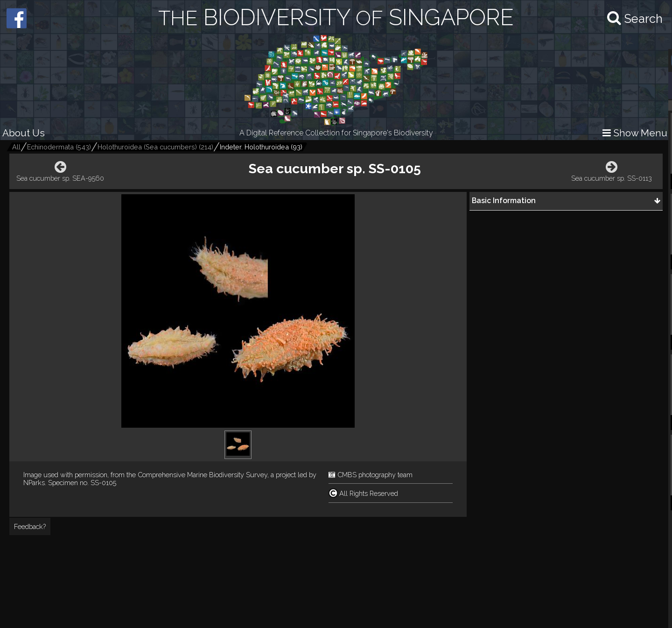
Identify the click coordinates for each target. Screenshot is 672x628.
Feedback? (30, 526)
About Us (24, 133)
